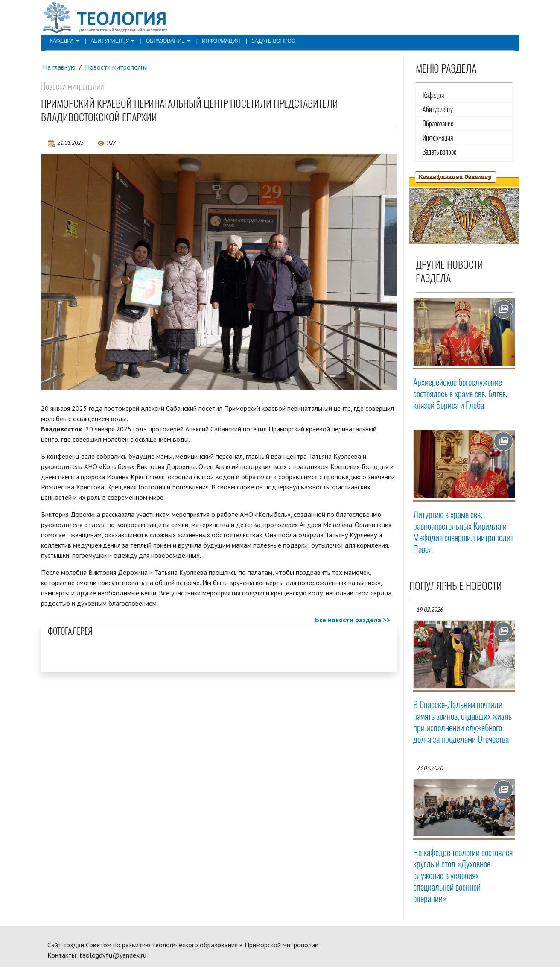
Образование (166, 41)
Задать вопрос (269, 41)
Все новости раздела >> (352, 620)
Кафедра (64, 41)
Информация (218, 41)
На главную (59, 67)
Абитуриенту (111, 41)
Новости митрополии (117, 67)
